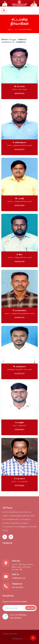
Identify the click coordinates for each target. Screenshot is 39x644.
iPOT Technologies (29, 639)
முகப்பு (10, 29)
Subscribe (30, 608)
